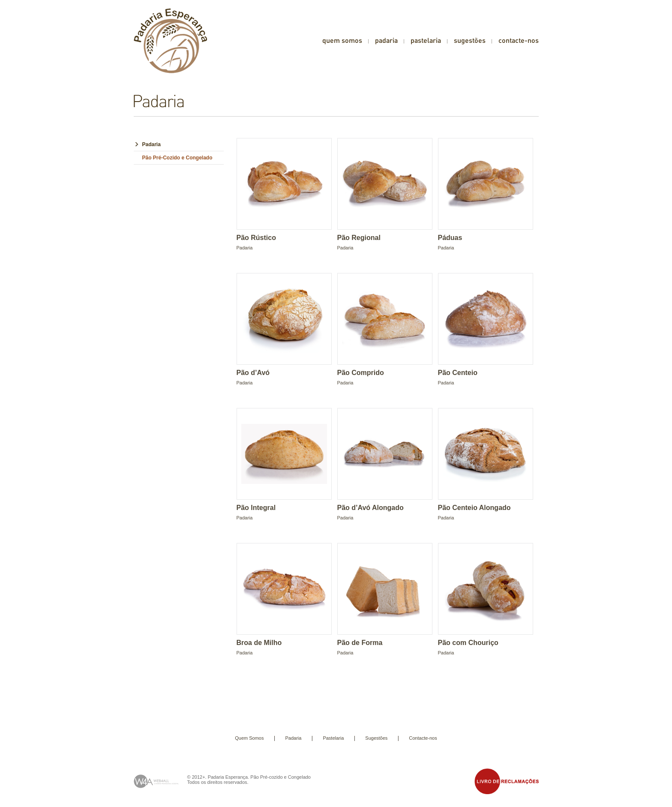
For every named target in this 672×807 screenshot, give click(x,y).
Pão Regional (359, 238)
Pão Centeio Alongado (474, 508)
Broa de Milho (259, 643)
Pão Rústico (256, 238)
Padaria (151, 144)
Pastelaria (333, 738)
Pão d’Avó (253, 373)
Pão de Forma (360, 643)
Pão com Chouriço (468, 643)
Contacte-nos (423, 738)
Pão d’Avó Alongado (370, 508)
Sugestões (376, 738)
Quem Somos (249, 738)
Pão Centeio (458, 373)
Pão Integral (256, 508)
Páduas (450, 238)
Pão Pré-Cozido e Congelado (177, 158)
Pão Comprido (361, 373)
